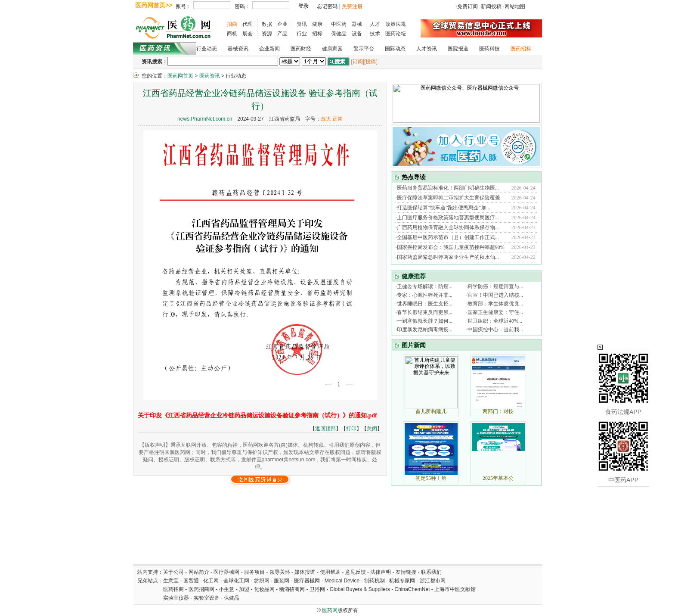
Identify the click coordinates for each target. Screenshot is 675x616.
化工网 (211, 581)
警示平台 (364, 49)
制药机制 (375, 581)
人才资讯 (427, 49)
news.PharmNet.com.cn (205, 119)
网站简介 (199, 572)
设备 (357, 34)
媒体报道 (305, 572)
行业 (302, 34)
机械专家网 (402, 581)
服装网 (282, 581)
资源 (267, 34)
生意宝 (171, 581)
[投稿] (371, 62)
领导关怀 (280, 572)
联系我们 (431, 572)
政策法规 (396, 24)
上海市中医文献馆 (455, 589)
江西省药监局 (285, 119)
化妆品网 (264, 589)
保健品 (339, 34)
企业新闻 (269, 49)
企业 (282, 24)
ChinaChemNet (412, 589)
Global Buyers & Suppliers (360, 589)
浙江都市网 (433, 581)
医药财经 (301, 49)
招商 (232, 24)
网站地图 (515, 6)
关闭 (372, 429)
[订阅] (358, 62)
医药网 (330, 610)
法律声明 (381, 572)
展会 (248, 34)
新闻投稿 (491, 6)
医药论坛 (396, 34)
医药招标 (521, 49)
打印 (351, 429)
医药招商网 (201, 589)
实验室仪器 (176, 598)
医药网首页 (180, 76)
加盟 (245, 589)
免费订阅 (468, 6)
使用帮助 (330, 572)
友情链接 (406, 572)
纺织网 (262, 581)
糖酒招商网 (292, 589)
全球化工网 (236, 581)
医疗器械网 (226, 572)
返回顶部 (325, 429)
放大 (326, 119)
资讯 (302, 24)
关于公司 (173, 572)
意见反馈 (356, 572)
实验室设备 (207, 598)
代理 (248, 24)
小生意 (226, 589)
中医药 (339, 24)
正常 (337, 119)
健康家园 (332, 49)
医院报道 (458, 49)
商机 (232, 34)
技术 (375, 34)
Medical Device (342, 581)
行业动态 (207, 49)
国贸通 (191, 581)
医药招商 (173, 589)
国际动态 (395, 49)
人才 (375, 24)
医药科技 (489, 49)
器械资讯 (238, 49)
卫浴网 (318, 589)
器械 (357, 24)
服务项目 (254, 572)
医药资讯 (210, 76)
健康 (317, 24)
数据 (267, 24)
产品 (282, 34)
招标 (317, 34)
